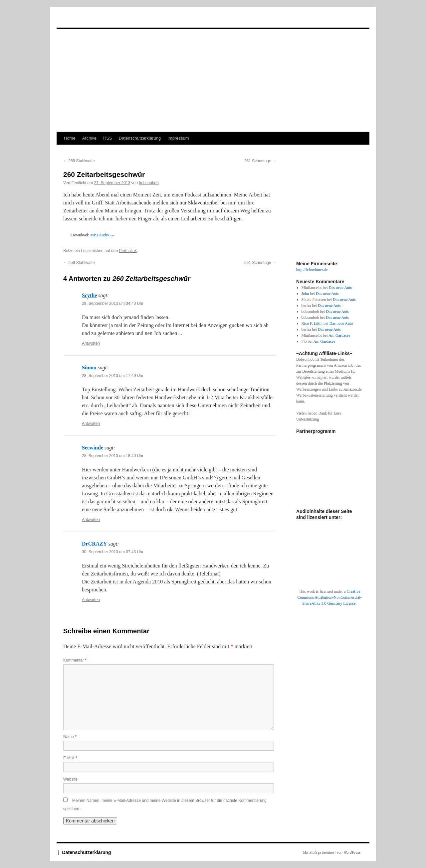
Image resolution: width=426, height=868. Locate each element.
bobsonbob (149, 183)
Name (70, 737)
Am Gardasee (339, 335)
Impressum (178, 138)
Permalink (128, 251)
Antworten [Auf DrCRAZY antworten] (91, 600)
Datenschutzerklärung (140, 138)
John (305, 294)
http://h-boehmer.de (312, 270)
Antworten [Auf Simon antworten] (91, 424)
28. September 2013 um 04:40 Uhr (113, 304)
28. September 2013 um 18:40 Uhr (113, 456)
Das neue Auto (341, 288)
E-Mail (70, 758)
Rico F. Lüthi (312, 323)
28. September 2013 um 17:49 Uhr (113, 376)
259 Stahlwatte (79, 161)
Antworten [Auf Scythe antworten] (91, 343)
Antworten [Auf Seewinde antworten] (91, 520)
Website (70, 779)
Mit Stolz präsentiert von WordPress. (332, 852)
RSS (108, 138)
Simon (89, 368)
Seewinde (93, 448)
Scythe (89, 295)
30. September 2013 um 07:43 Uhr (113, 552)
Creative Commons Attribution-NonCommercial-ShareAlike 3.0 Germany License (330, 597)
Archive (89, 138)
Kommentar (75, 660)
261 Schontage (260, 161)
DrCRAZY (95, 544)
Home (70, 138)
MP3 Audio (102, 235)
